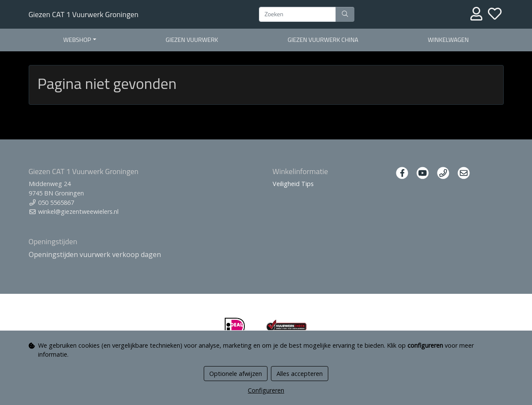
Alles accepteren (300, 374)
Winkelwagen (448, 40)
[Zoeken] (297, 15)
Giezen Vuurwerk (192, 40)
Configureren (266, 390)
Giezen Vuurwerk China (323, 40)
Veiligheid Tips (293, 184)
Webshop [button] (77, 40)
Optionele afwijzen (236, 374)
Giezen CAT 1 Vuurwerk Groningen (84, 14)
